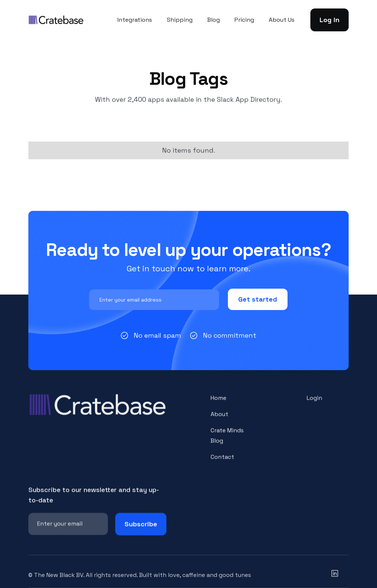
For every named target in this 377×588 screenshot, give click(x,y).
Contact (222, 461)
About (219, 419)
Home (219, 403)
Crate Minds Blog (227, 440)
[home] (56, 20)
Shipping (180, 20)
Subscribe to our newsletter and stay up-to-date (94, 500)
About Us (282, 20)
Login (314, 403)
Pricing (244, 20)
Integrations (135, 20)
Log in (330, 20)
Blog (214, 20)
